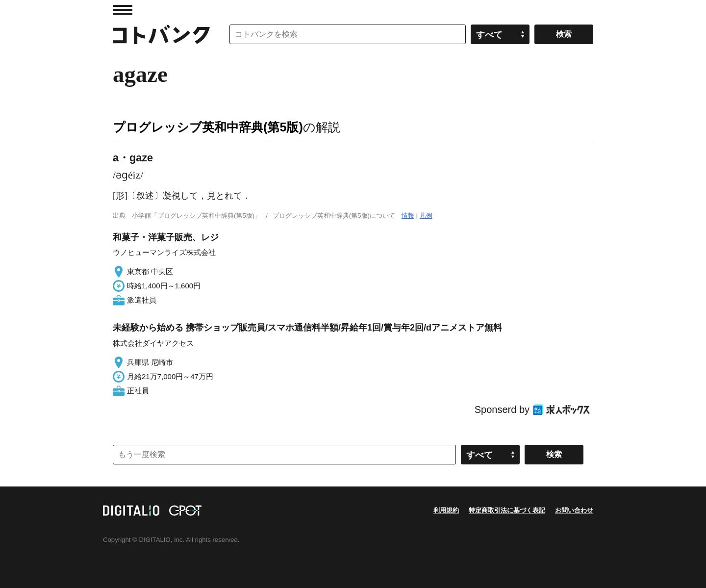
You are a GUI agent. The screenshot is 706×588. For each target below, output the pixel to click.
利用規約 (446, 510)
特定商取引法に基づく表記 (507, 510)
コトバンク (161, 34)
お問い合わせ (574, 510)
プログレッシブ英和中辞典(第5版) (208, 127)
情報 (408, 216)
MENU (123, 10)
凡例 (426, 216)
